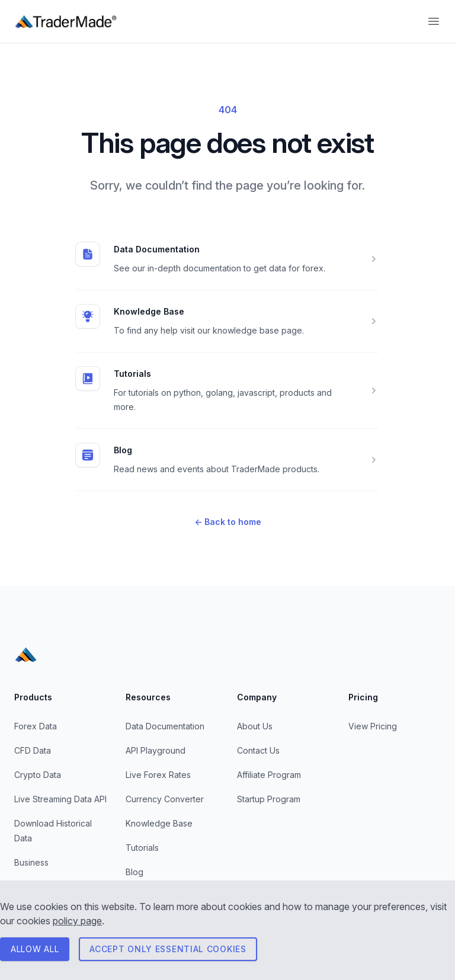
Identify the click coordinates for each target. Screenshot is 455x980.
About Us (255, 726)
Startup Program (269, 799)
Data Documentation (157, 249)
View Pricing (373, 726)
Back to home (228, 522)
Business (31, 862)
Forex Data (36, 726)
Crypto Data (38, 775)
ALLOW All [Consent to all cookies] (35, 949)
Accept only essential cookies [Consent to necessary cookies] (168, 949)
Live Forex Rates (158, 775)
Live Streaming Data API (60, 799)
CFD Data (33, 750)
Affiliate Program (269, 775)
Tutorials (132, 374)
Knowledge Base (149, 311)
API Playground (156, 750)
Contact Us (258, 750)
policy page (77, 921)
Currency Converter (165, 799)
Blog (123, 450)
